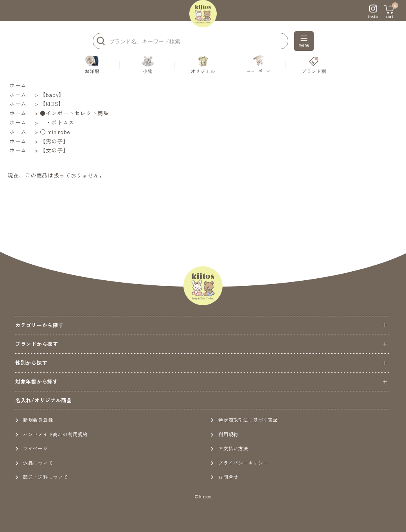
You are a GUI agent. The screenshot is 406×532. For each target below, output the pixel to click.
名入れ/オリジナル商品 (44, 400)
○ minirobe (55, 132)
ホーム (18, 85)
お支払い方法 (229, 448)
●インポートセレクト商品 (74, 113)
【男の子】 (54, 141)
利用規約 (224, 434)
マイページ (32, 448)
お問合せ (224, 477)
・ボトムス (57, 122)
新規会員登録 (34, 420)
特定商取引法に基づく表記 (244, 420)
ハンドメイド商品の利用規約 (51, 434)
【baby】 (52, 95)
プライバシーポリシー (239, 463)
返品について (34, 463)
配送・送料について (41, 477)
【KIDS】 (52, 104)
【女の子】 (54, 150)
